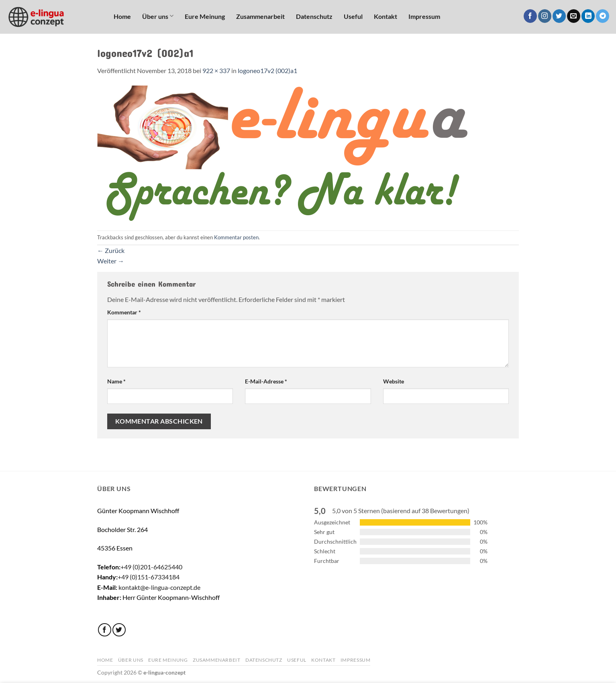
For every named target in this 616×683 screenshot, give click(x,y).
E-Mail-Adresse (266, 381)
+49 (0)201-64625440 (151, 567)
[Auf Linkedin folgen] (588, 16)
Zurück (111, 250)
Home (122, 16)
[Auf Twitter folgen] (559, 16)
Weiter (111, 261)
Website (394, 381)
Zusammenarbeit (260, 16)
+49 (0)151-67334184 (149, 577)
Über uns (158, 16)
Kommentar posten (236, 237)
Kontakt (386, 16)
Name (116, 381)
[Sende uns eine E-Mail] (574, 16)
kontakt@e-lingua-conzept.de (159, 587)
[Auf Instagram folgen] (545, 16)
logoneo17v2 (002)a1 (267, 70)
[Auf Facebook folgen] (530, 16)
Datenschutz (314, 16)
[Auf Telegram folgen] (603, 16)
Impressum (424, 16)
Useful (353, 16)
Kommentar (124, 312)
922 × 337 (216, 70)
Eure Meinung (205, 16)
